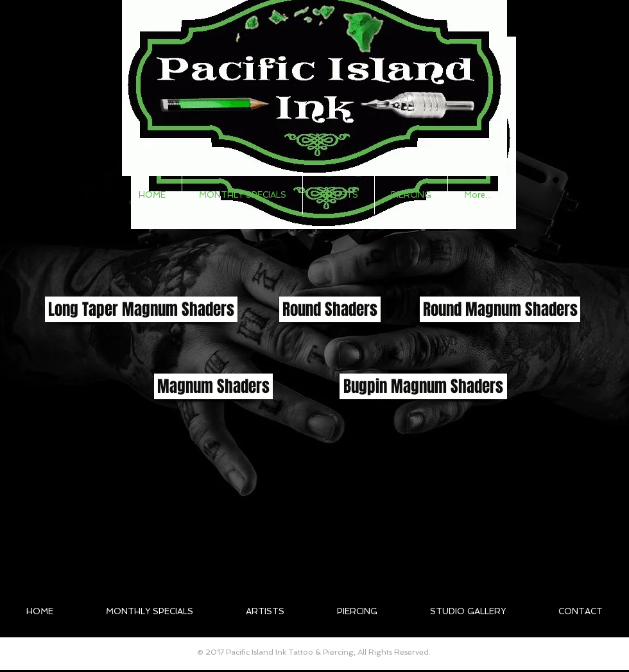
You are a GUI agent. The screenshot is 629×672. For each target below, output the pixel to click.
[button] (339, 195)
